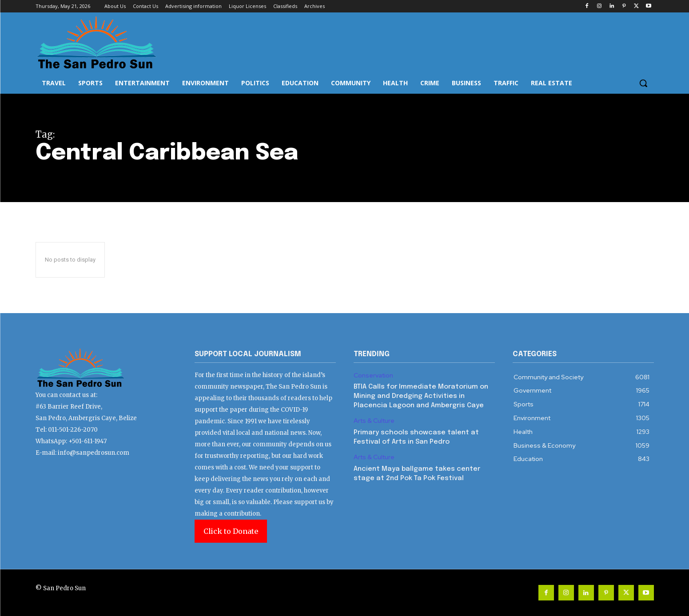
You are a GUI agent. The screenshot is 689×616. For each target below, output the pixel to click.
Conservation (373, 376)
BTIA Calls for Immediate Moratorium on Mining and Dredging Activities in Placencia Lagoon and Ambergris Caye (421, 396)
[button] (643, 83)
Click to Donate (231, 531)
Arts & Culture (374, 421)
